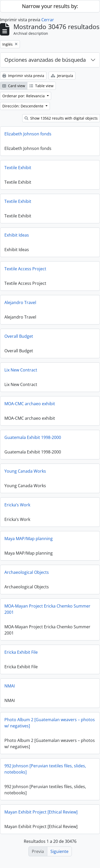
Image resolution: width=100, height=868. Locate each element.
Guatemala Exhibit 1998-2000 (33, 437)
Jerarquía (62, 76)
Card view (14, 86)
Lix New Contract (21, 370)
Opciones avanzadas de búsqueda (45, 60)
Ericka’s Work (17, 505)
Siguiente (59, 851)
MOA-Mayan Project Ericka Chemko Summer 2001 (47, 609)
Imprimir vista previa (23, 76)
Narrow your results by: (50, 6)
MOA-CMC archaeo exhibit (30, 404)
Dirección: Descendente (23, 106)
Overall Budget (19, 336)
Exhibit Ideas (17, 235)
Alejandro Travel (20, 302)
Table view (41, 86)
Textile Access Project (25, 269)
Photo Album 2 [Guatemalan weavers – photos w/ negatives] (50, 723)
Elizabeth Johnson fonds (28, 134)
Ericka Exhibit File (21, 652)
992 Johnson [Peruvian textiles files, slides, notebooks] (45, 769)
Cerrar (48, 20)
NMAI (10, 686)
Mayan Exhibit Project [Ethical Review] (41, 812)
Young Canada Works (25, 471)
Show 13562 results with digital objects (61, 118)
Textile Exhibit (18, 168)
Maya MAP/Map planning (29, 539)
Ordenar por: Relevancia (24, 96)
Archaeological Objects (27, 572)
